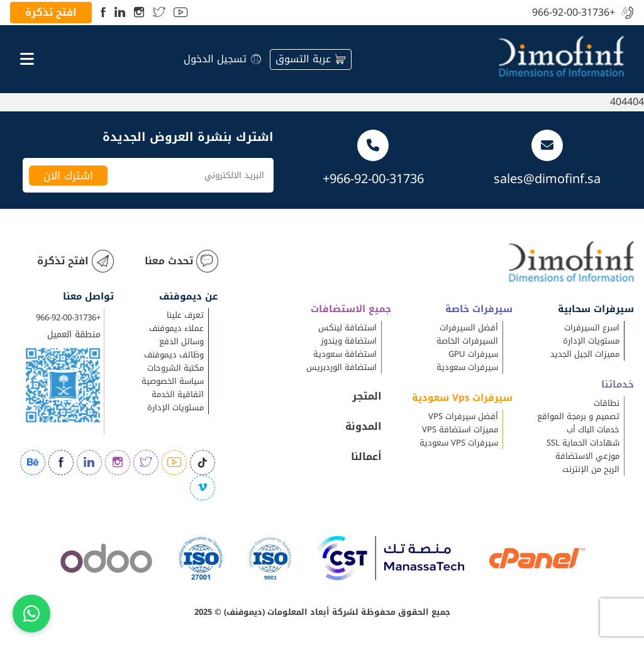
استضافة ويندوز (349, 341)
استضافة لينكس (347, 328)
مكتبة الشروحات (175, 368)
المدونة (364, 426)
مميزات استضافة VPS (460, 429)
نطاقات (607, 403)
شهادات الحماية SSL (583, 443)
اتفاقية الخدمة (178, 394)
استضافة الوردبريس (341, 367)
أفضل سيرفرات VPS (463, 416)
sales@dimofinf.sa (547, 179)
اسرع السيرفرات (592, 328)
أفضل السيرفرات (469, 328)
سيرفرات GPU (473, 354)
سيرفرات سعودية (467, 367)
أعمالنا (366, 457)
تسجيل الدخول (222, 59)
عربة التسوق (311, 59)
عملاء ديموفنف (176, 328)
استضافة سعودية (345, 354)
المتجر (367, 396)
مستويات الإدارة (591, 341)
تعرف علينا (185, 315)
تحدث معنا (181, 261)
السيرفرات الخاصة (467, 341)
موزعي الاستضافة (587, 456)
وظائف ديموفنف (174, 355)
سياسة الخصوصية (173, 381)
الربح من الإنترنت (591, 469)
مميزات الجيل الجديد (585, 354)
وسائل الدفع (181, 341)
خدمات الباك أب (593, 429)
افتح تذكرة (51, 12)
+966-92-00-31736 (574, 13)
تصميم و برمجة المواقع (578, 416)
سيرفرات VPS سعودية (459, 443)
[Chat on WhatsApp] (31, 614)
